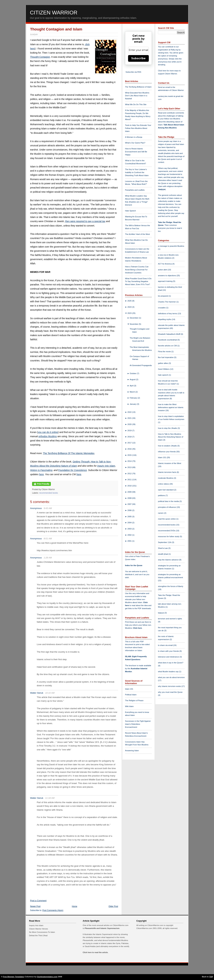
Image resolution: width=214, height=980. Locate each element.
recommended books (48, 493)
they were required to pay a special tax (85, 221)
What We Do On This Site (136, 104)
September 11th (165, 542)
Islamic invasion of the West (170, 463)
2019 (130, 430)
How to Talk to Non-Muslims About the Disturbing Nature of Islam (171, 437)
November (134, 324)
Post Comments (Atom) (53, 910)
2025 (130, 301)
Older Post (113, 906)
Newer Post (35, 906)
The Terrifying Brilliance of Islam (138, 87)
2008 (130, 498)
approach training (166, 281)
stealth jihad (163, 554)
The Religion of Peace (134, 700)
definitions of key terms (168, 313)
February (134, 398)
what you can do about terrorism (171, 677)
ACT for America (165, 264)
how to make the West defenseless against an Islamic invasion (171, 407)
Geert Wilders (164, 369)
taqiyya (162, 189)
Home (75, 906)
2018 (130, 437)
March (133, 392)
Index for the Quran (134, 565)
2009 (130, 492)
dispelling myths (165, 319)
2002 (130, 535)
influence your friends (167, 452)
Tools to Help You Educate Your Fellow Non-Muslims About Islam (138, 128)
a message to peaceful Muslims (171, 246)
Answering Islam (132, 751)
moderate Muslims (166, 478)
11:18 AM (50, 798)
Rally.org (174, 50)
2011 (130, 480)
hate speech (163, 375)
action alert (163, 270)
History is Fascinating (41, 470)
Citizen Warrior (54, 13)
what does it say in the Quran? (171, 663)
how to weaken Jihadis (168, 446)
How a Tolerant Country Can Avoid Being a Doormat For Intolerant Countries (137, 270)
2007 (130, 504)
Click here (137, 628)
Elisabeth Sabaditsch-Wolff (169, 334)
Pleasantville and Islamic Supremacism (102, 928)
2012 (130, 474)
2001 (130, 541)
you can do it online (48, 432)
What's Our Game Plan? (135, 143)
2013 (130, 467)
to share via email (166, 645)
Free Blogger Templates (14, 977)
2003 (130, 529)
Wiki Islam (129, 706)
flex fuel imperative (166, 357)
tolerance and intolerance (169, 657)
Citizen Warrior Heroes (39, 929)
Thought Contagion (40, 57)
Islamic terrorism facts (167, 472)
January (133, 404)
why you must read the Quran (170, 692)
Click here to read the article (95, 952)
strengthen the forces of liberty (171, 586)
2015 (130, 455)
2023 (130, 313)
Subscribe (138, 58)
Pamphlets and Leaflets (135, 190)
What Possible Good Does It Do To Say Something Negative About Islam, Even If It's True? (138, 282)
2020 (130, 424)
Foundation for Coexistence (72, 470)
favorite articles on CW (168, 346)
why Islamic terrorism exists (170, 686)
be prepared (163, 296)
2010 (130, 486)
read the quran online (167, 519)
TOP (211, 977)
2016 (130, 449)
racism (161, 513)
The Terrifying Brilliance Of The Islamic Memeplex (69, 453)
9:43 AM (48, 508)
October (133, 373)
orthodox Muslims (48, 436)
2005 (130, 517)
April (132, 386)
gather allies (163, 363)
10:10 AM (50, 693)
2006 (130, 510)
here (41, 474)
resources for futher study (169, 536)
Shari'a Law (163, 548)
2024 (130, 307)
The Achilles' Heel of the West (137, 234)
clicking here (163, 53)
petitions (162, 495)
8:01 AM (48, 539)
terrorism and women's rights (170, 619)
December (134, 318)
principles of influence (167, 507)
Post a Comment (38, 901)
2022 (130, 412)
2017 (130, 443)
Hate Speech (130, 211)
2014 (130, 461)
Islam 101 (129, 689)
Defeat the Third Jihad (38, 935)
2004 (130, 523)
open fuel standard (166, 490)
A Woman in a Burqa (134, 137)
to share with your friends (169, 651)
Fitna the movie (165, 351)
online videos (164, 484)
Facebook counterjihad (168, 340)
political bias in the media (169, 501)
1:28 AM (48, 558)
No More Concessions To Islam (42, 932)
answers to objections (167, 276)
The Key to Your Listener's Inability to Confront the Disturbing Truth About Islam (137, 172)
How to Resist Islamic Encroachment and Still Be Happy (136, 152)
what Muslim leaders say (169, 672)
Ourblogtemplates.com (47, 977)
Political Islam (131, 695)
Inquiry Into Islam (106, 466)
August (133, 379)
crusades (162, 308)
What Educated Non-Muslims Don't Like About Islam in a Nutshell (137, 96)
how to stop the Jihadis (168, 428)
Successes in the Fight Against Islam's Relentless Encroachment (138, 724)
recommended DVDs (167, 531)
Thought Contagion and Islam (56, 29)
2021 (130, 418)
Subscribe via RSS (133, 72)
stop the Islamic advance (169, 560)
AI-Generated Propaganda (141, 365)
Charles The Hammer (167, 302)
